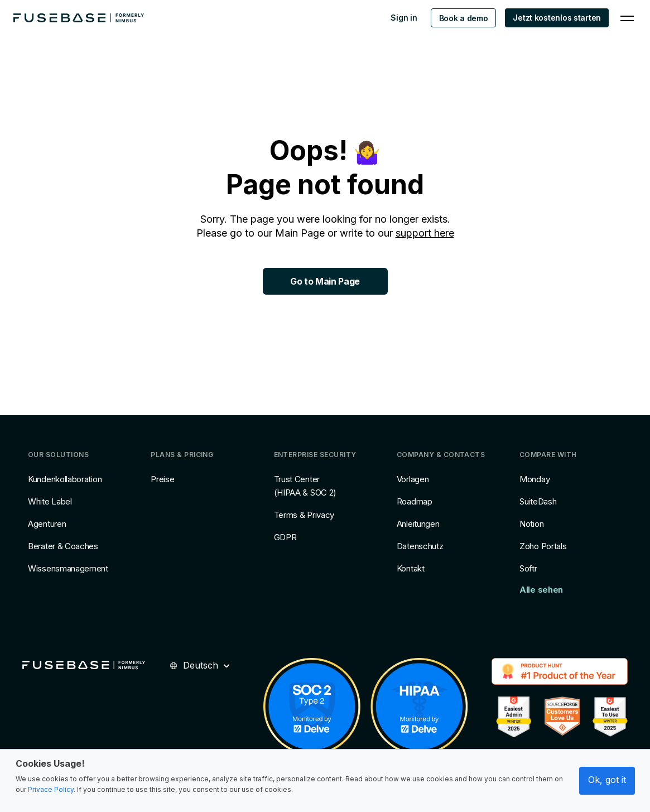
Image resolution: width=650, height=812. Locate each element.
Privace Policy (51, 789)
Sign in (404, 18)
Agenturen (47, 524)
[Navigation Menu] (627, 18)
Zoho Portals (543, 546)
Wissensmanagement (68, 568)
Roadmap (415, 501)
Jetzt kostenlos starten (557, 18)
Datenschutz (420, 546)
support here (425, 233)
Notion (531, 524)
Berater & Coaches (63, 546)
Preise (162, 479)
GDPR (285, 537)
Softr (528, 568)
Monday (535, 479)
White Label (50, 501)
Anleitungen (418, 524)
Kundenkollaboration (65, 479)
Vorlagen (413, 479)
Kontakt (411, 568)
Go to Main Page (325, 281)
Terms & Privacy (304, 515)
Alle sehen (541, 590)
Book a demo (464, 18)
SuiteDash (538, 501)
